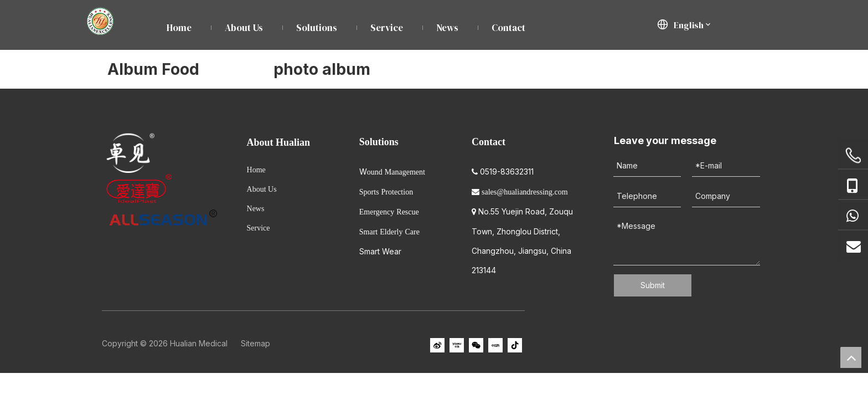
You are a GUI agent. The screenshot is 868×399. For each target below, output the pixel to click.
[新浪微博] (437, 345)
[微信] (476, 345)
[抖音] (515, 345)
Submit (653, 285)
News (256, 209)
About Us (262, 189)
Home (256, 170)
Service (259, 228)
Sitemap (255, 343)
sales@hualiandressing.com (525, 192)
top (851, 357)
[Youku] (457, 345)
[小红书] (495, 345)
